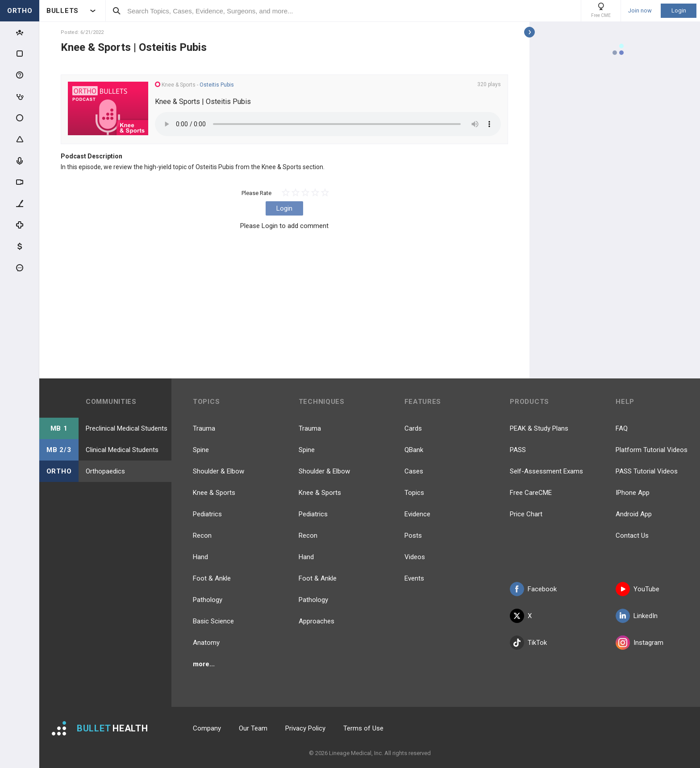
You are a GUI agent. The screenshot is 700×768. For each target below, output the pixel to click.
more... (204, 664)
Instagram (640, 643)
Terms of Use (363, 728)
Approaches (317, 621)
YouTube (637, 589)
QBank (414, 450)
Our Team (253, 728)
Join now (640, 11)
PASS (518, 450)
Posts (413, 536)
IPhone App (633, 493)
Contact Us (632, 536)
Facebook (533, 589)
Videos (415, 557)
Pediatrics (207, 514)
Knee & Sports (214, 493)
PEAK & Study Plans (539, 428)
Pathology (208, 600)
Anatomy (206, 643)
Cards (413, 428)
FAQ (622, 428)
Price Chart (526, 514)
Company (207, 728)
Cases (414, 471)
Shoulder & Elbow (219, 471)
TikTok (528, 643)
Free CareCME (531, 493)
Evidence (417, 514)
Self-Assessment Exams (546, 471)
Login (679, 10)
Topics (414, 493)
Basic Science (213, 621)
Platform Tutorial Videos (652, 450)
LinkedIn (637, 616)
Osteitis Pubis (217, 85)
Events (414, 578)
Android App (634, 514)
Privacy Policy (305, 728)
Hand (200, 557)
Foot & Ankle (212, 578)
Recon (202, 536)
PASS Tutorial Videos (647, 471)
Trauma (204, 428)
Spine (201, 450)
